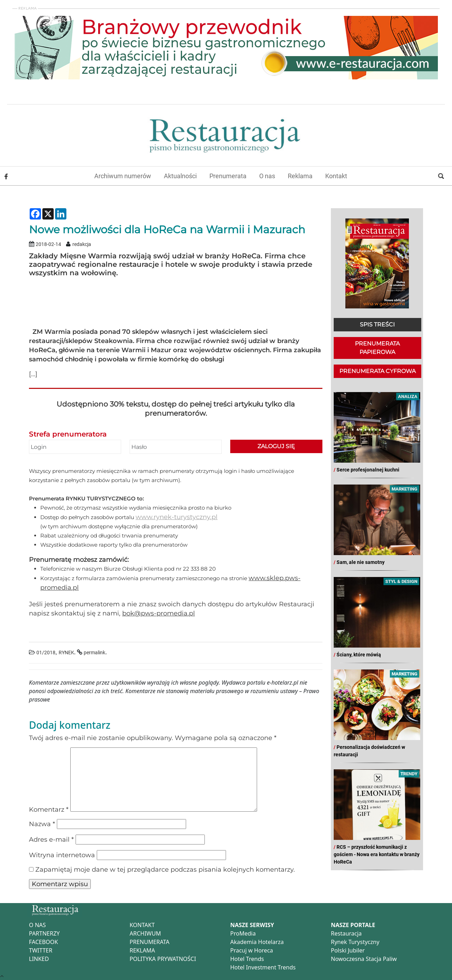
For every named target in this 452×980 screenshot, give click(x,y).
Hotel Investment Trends (263, 967)
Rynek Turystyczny (355, 942)
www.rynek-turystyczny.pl (177, 517)
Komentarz (49, 810)
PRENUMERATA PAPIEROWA (377, 348)
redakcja (82, 244)
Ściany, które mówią (359, 655)
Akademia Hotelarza (257, 942)
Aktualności (180, 176)
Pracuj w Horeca (252, 950)
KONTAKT (142, 925)
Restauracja (346, 933)
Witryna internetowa (62, 855)
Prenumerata (228, 176)
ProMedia (243, 933)
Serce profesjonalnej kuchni (368, 470)
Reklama (300, 176)
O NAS (37, 925)
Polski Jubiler (348, 950)
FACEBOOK (43, 942)
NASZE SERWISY (252, 925)
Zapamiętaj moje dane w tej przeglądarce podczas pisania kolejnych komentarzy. (165, 870)
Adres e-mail (51, 840)
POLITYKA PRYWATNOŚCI (163, 959)
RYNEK (66, 653)
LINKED (39, 959)
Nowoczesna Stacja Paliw (364, 959)
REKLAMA (142, 950)
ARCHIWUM (145, 933)
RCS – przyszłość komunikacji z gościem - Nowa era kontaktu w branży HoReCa (377, 854)
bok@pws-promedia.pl (159, 613)
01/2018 (46, 653)
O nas (267, 176)
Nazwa (42, 824)
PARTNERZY (44, 933)
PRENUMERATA (150, 942)
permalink (94, 653)
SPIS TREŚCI (377, 324)
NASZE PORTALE (353, 925)
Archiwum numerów (123, 176)
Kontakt (336, 176)
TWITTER (41, 950)
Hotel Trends (247, 959)
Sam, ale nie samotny (361, 562)
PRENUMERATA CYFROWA (377, 371)
